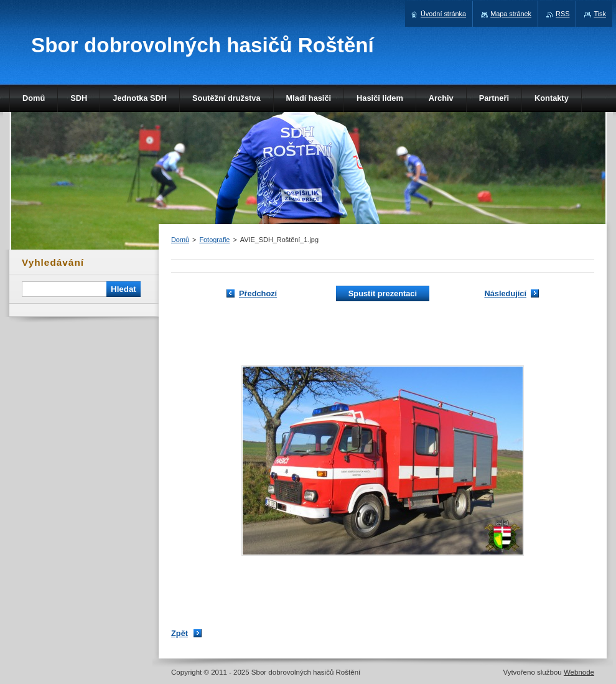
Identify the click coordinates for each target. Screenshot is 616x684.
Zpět (180, 633)
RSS (562, 14)
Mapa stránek (511, 14)
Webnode (579, 672)
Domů (180, 240)
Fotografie (214, 240)
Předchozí (258, 293)
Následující (505, 293)
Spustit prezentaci (383, 293)
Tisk (600, 14)
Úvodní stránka (443, 14)
